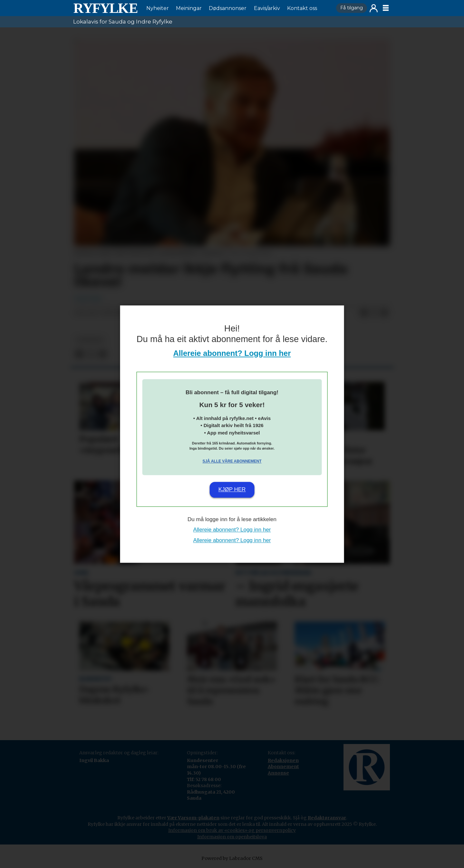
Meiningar (189, 8)
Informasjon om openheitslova (232, 837)
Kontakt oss (302, 8)
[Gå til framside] (105, 8)
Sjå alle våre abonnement (232, 462)
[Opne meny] (386, 8)
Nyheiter (158, 8)
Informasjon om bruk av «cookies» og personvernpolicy (232, 830)
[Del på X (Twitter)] (374, 313)
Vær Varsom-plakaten (193, 818)
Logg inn (374, 8)
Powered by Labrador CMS (232, 858)
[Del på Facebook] (364, 313)
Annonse (278, 773)
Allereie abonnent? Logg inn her (232, 353)
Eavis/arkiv (267, 8)
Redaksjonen (283, 760)
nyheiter (90, 340)
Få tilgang (352, 8)
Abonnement (283, 767)
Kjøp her (232, 490)
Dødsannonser (228, 8)
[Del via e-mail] (384, 313)
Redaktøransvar (327, 818)
